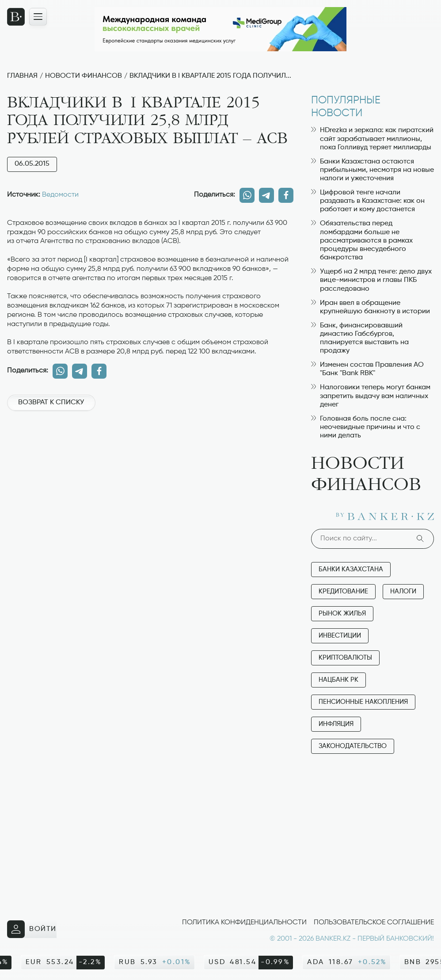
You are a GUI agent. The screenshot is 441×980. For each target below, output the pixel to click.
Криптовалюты (345, 658)
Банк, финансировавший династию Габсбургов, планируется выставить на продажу (360, 338)
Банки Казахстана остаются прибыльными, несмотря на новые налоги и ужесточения (373, 170)
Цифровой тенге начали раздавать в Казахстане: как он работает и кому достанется (368, 201)
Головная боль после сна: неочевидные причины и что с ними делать (366, 427)
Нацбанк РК (338, 680)
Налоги (403, 591)
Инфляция (336, 724)
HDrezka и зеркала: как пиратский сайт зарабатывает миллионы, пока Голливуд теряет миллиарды (372, 139)
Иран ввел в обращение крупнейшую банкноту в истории (371, 307)
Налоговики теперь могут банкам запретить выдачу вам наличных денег (371, 396)
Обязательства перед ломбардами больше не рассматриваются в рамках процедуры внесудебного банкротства (362, 241)
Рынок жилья (342, 613)
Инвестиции (340, 636)
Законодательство (353, 746)
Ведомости (60, 195)
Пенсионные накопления (363, 702)
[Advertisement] (150, 449)
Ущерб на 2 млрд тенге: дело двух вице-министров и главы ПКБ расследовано (371, 280)
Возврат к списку (51, 403)
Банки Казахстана (351, 569)
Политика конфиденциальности (244, 923)
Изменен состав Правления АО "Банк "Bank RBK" (367, 369)
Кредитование (343, 591)
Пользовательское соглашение (374, 923)
